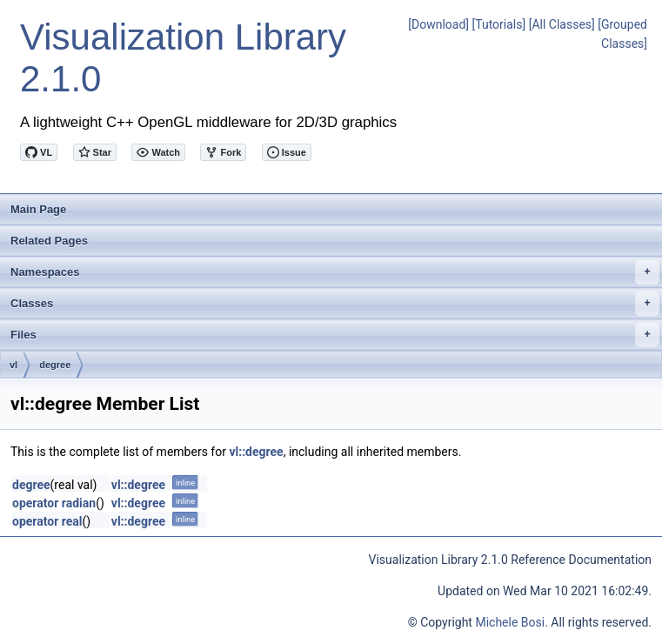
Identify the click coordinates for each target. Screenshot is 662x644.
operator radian (54, 503)
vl (13, 365)
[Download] (438, 24)
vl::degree (256, 452)
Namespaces (335, 272)
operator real (47, 521)
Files (335, 335)
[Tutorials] (499, 24)
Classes (335, 304)
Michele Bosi (510, 622)
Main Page (38, 209)
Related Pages (49, 241)
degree (55, 365)
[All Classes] (562, 24)
